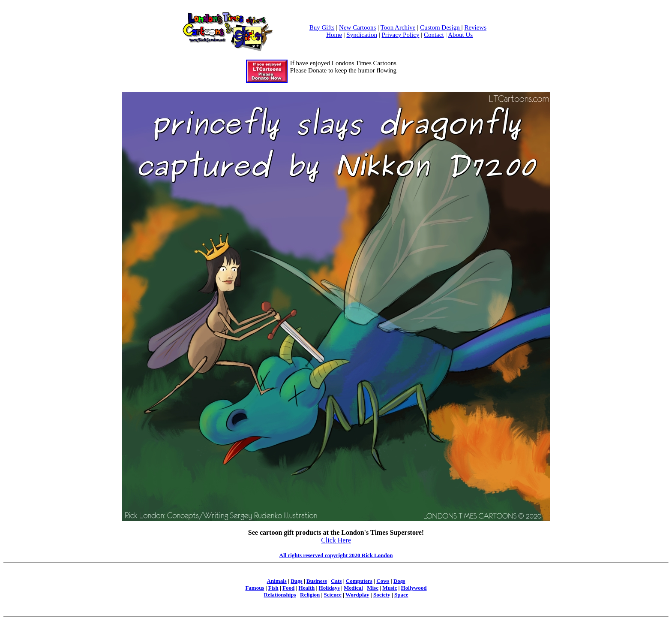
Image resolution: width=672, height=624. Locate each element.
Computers (359, 581)
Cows (383, 581)
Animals (277, 581)
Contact (434, 35)
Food (288, 588)
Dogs (399, 581)
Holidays (329, 588)
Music (390, 588)
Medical (353, 588)
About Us (460, 35)
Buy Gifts (322, 27)
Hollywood (414, 588)
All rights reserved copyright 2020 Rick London (336, 555)
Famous (255, 588)
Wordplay (357, 595)
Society (382, 595)
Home (334, 35)
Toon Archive (398, 27)
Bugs (296, 581)
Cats (336, 581)
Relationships (280, 595)
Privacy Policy (401, 35)
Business (317, 581)
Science (333, 595)
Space (401, 595)
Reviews (475, 27)
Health (307, 588)
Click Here (336, 540)
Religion (310, 595)
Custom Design (441, 27)
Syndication (362, 35)
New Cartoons (357, 27)
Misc (373, 588)
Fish (273, 588)
